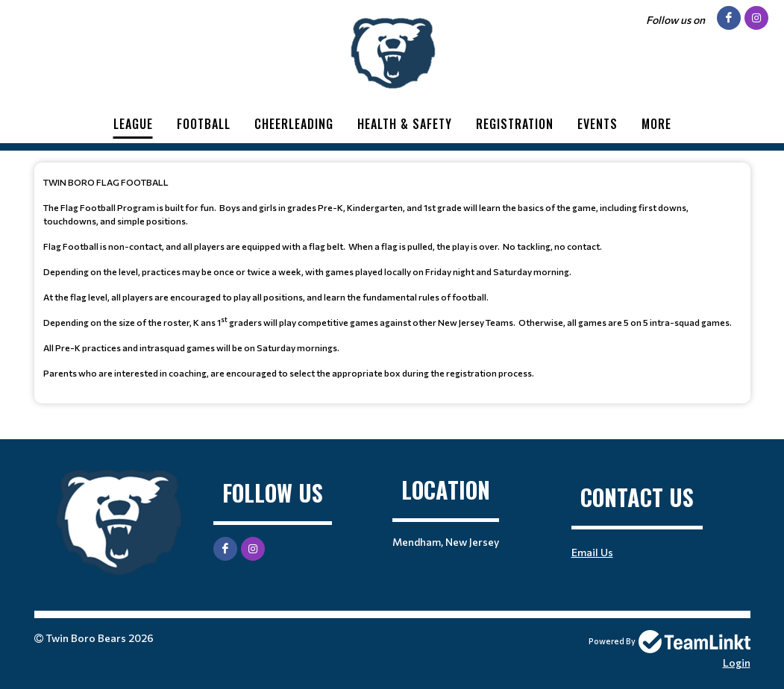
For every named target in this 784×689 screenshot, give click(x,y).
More (656, 124)
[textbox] (392, 277)
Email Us (592, 552)
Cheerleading (294, 124)
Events (598, 124)
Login (737, 663)
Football (204, 124)
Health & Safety (405, 124)
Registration (515, 124)
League (133, 124)
